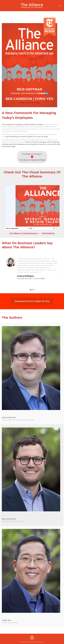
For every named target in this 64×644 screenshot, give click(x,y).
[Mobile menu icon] (60, 6)
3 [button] (34, 290)
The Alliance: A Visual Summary (23, 233)
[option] (32, 269)
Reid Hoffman (48, 233)
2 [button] (32, 290)
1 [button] (31, 290)
